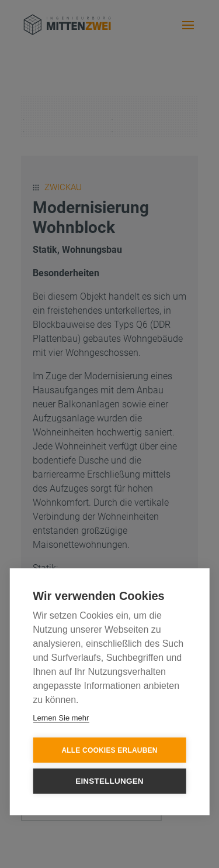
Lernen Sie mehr (61, 718)
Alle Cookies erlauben (109, 750)
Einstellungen (109, 781)
